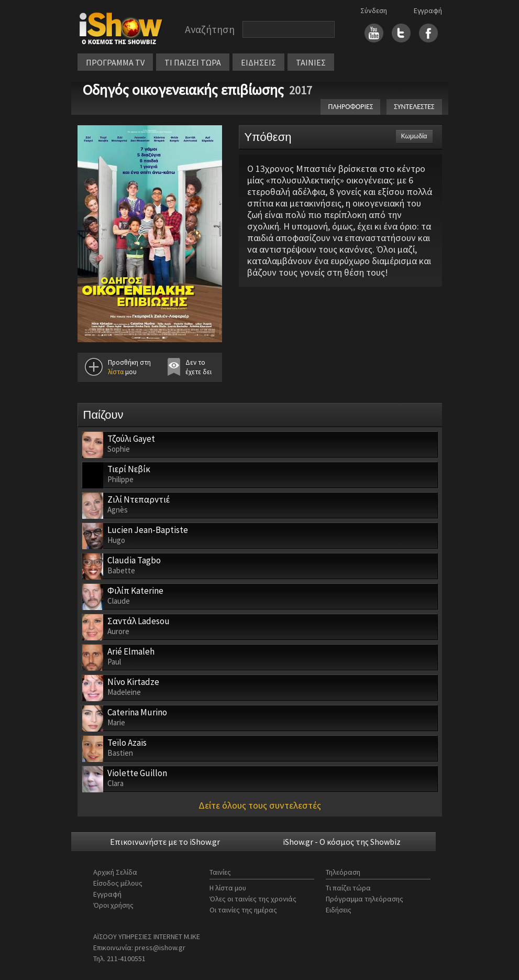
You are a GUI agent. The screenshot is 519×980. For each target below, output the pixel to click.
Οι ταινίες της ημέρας (243, 910)
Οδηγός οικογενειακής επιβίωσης (183, 90)
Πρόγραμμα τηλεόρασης (365, 899)
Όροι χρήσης (113, 905)
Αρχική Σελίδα (115, 872)
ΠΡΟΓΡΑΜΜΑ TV (115, 62)
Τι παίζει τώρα (348, 888)
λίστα (116, 372)
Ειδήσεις (339, 910)
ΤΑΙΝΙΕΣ (311, 62)
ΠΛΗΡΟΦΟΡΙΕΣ (350, 107)
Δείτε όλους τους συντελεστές (260, 805)
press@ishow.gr (160, 948)
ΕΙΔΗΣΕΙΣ (258, 62)
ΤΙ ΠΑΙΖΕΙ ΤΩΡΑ (193, 62)
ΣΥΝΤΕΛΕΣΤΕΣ (414, 107)
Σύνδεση (374, 10)
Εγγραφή (428, 10)
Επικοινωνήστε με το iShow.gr (165, 842)
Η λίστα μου (228, 888)
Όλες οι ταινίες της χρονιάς (253, 899)
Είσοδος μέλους (118, 883)
